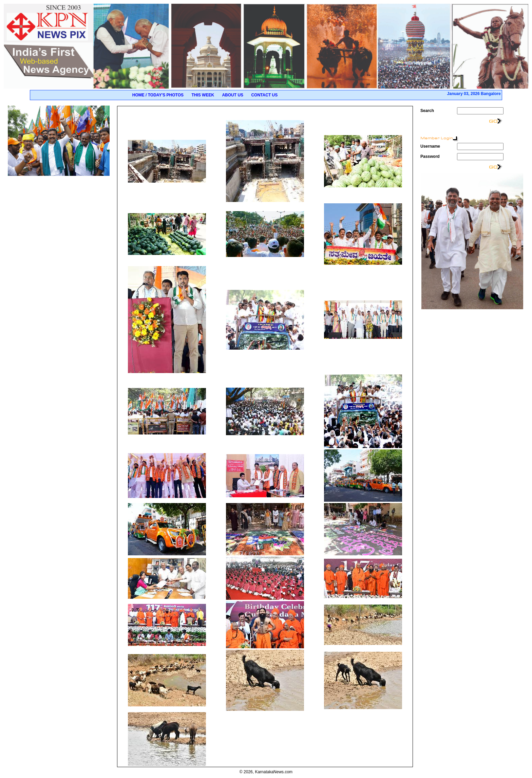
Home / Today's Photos (158, 95)
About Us (233, 95)
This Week (203, 95)
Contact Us (264, 95)
